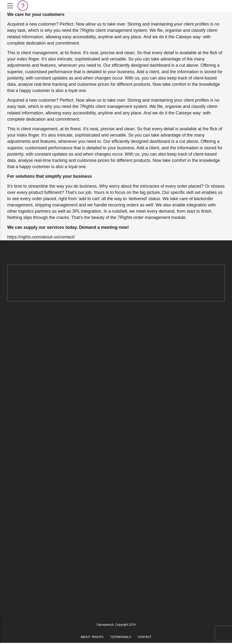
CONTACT (145, 638)
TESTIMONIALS (121, 638)
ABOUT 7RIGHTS (92, 638)
